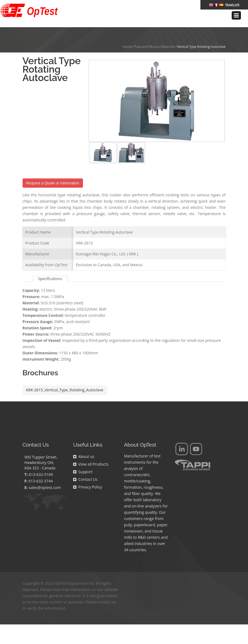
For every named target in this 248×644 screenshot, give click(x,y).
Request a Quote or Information (53, 175)
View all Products (91, 456)
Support (83, 464)
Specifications (50, 270)
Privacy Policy (88, 479)
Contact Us (85, 471)
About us (84, 448)
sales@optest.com (45, 479)
